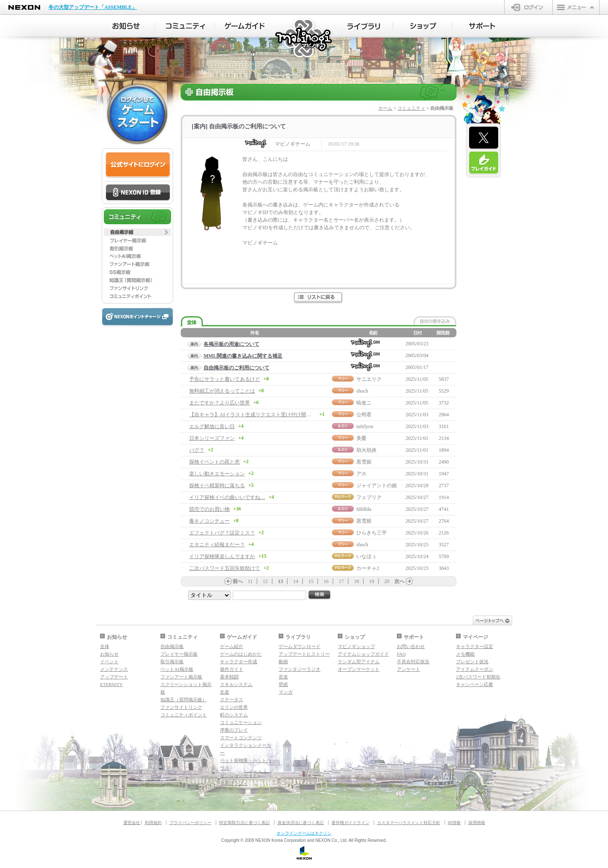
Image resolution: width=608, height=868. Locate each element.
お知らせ (109, 654)
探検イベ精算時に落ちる (217, 486)
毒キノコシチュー (209, 521)
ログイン (528, 7)
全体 (105, 646)
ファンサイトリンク (181, 707)
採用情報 (477, 823)
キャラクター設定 (475, 646)
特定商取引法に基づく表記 (244, 823)
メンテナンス (114, 669)
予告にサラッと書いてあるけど (225, 379)
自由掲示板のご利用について (236, 368)
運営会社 (132, 823)
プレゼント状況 (472, 662)
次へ (399, 581)
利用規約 (153, 823)
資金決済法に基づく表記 (301, 823)
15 (311, 581)
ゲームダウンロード (300, 646)
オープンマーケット (359, 669)
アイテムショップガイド (363, 654)
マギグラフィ (234, 783)
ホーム (385, 108)
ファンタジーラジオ (300, 669)
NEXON (24, 7)
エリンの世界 (234, 707)
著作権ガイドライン (350, 823)
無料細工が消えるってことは (222, 391)
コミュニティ (411, 108)
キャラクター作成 (239, 662)
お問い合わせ (411, 646)
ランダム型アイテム (359, 662)
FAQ (401, 654)
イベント (109, 662)
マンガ (286, 692)
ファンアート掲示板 (181, 677)
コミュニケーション (241, 722)
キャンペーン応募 (475, 684)
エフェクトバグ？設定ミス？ (222, 533)
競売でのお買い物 (209, 509)
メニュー (576, 7)
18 (356, 581)
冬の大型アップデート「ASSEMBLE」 (93, 7)
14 (296, 581)
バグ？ (197, 450)
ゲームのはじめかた (241, 654)
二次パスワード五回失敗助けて (225, 568)
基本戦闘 (229, 677)
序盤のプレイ (234, 730)
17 (341, 581)
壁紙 (283, 684)
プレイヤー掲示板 (179, 654)
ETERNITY (111, 684)
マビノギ (304, 39)
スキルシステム (236, 684)
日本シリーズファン (212, 438)
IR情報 (454, 823)
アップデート (114, 677)
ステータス (232, 700)
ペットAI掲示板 (177, 669)
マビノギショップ (356, 646)
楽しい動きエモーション (217, 474)
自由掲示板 (172, 646)
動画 (283, 662)
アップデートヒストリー (304, 654)
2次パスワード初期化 (478, 677)
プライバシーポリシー (190, 823)
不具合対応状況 (413, 662)
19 (372, 581)
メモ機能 (465, 654)
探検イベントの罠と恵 (214, 462)
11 (250, 581)
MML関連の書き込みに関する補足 (243, 356)
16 (326, 581)
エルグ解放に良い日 (212, 426)
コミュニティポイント (184, 715)
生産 (225, 692)
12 (265, 581)
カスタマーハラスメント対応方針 (409, 823)
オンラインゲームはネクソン (304, 833)
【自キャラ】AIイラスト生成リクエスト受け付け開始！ (253, 415)
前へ (238, 581)
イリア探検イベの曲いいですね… (227, 497)
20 (387, 581)
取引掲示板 (172, 662)
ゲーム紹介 (232, 646)
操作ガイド (232, 669)
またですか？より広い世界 (220, 403)
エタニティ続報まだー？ (217, 545)
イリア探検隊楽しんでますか (222, 556)
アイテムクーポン (475, 669)
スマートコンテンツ (241, 738)
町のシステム (234, 715)
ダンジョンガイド (239, 776)
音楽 (283, 677)
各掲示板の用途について (231, 344)
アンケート (408, 669)
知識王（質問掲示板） (184, 700)
